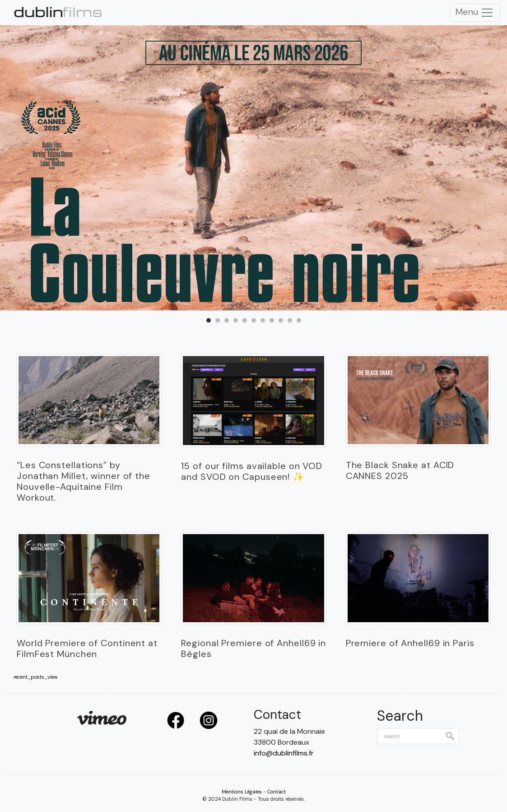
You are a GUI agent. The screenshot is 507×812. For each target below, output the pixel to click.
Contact (277, 792)
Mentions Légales (242, 792)
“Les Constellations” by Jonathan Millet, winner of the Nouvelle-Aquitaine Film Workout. (84, 481)
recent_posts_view (35, 677)
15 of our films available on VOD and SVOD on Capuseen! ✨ (252, 471)
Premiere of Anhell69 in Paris (410, 643)
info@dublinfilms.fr (284, 753)
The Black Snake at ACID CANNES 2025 (400, 470)
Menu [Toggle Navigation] (475, 13)
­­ (89, 400)
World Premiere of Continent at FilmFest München (87, 648)
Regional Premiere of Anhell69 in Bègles (253, 648)
